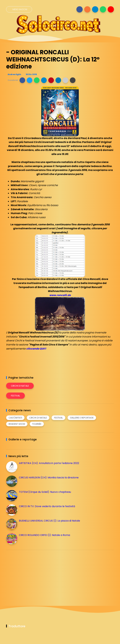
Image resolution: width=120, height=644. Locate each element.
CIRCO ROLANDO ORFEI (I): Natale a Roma (44, 535)
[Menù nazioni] (19, 9)
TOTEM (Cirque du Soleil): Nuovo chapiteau (45, 492)
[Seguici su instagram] (87, 9)
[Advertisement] (30, 574)
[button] (22, 80)
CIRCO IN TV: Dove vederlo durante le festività (47, 506)
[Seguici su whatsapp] (103, 9)
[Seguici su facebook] (80, 9)
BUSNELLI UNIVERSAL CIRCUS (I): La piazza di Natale (49, 521)
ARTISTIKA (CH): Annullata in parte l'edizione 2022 (49, 463)
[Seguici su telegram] (95, 9)
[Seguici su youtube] (111, 9)
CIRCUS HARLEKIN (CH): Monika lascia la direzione (49, 478)
